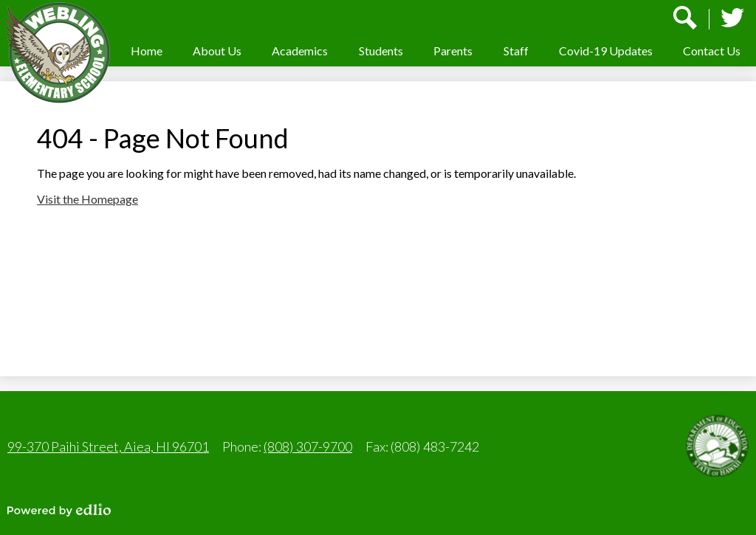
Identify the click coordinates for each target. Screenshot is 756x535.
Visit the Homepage (87, 199)
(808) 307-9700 (308, 446)
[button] (217, 51)
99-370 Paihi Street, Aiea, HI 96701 (108, 446)
